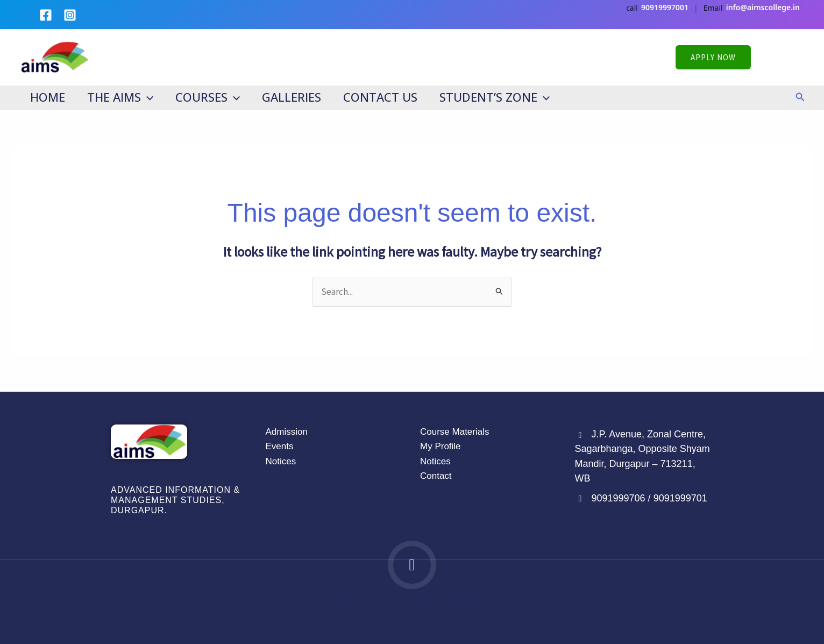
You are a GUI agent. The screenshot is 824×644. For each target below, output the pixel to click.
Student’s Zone (503, 97)
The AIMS (122, 97)
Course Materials (455, 432)
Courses (211, 97)
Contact (436, 476)
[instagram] (72, 15)
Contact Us (387, 97)
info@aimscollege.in (763, 7)
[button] (740, 57)
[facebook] (47, 15)
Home (48, 97)
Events (280, 446)
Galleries (297, 97)
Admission (287, 432)
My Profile (441, 446)
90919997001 (665, 7)
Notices (281, 461)
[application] (149, 97)
